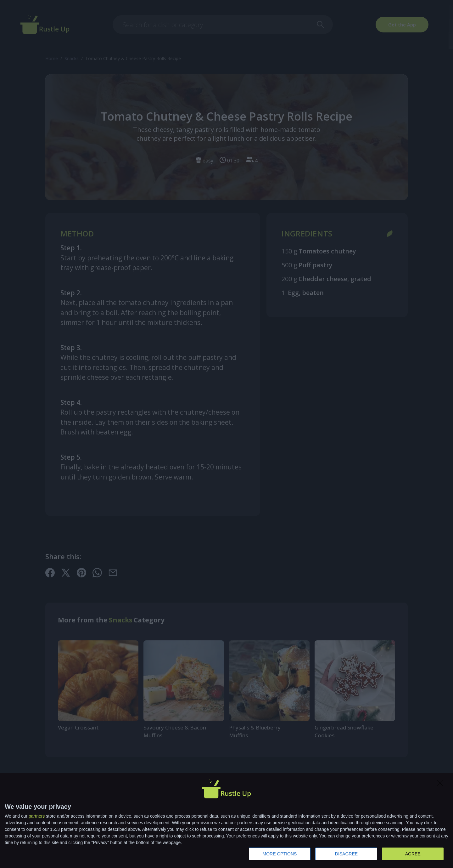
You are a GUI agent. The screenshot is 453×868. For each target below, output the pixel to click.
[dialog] (226, 821)
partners (37, 816)
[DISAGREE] (442, 785)
